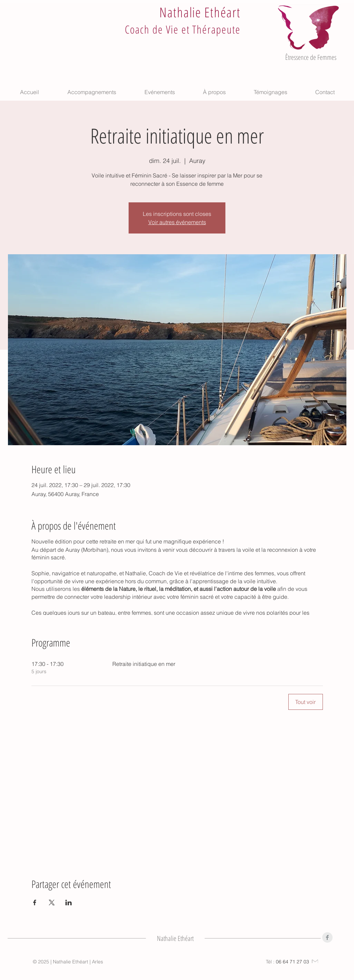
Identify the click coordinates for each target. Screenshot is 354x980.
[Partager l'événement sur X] (52, 903)
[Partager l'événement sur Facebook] (35, 903)
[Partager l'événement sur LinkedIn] (69, 903)
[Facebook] (327, 937)
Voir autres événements (177, 222)
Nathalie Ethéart (200, 12)
